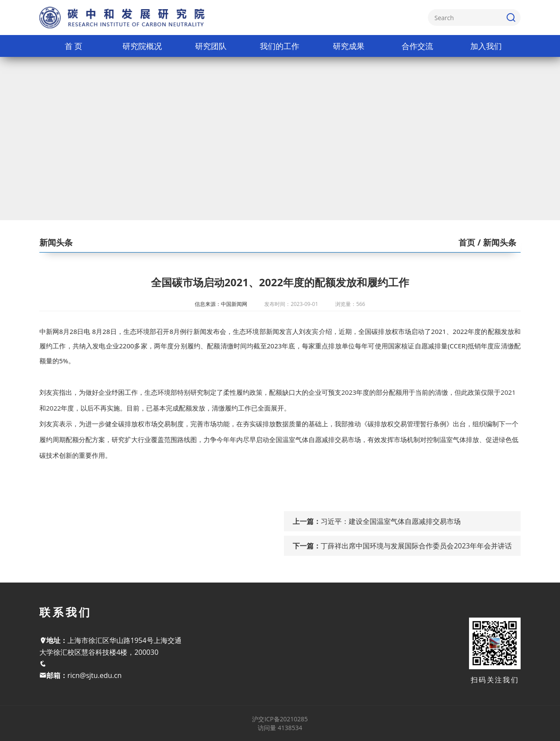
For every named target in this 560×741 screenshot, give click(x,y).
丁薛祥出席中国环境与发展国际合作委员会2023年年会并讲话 (416, 546)
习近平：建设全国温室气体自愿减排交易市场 (391, 521)
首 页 (74, 46)
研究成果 (349, 46)
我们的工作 (280, 46)
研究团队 (211, 46)
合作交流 (417, 46)
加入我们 (486, 46)
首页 (467, 242)
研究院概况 (142, 46)
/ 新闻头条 (496, 242)
